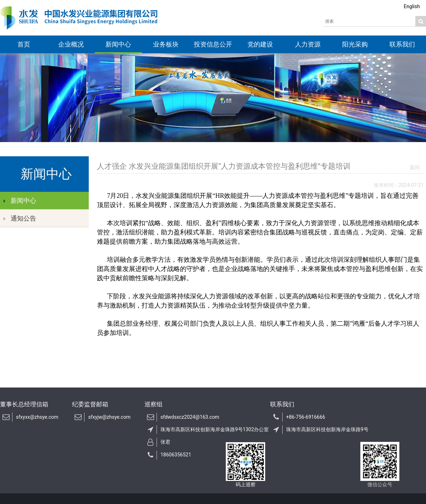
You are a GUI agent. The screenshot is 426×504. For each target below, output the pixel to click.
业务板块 (166, 44)
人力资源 (308, 44)
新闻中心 (118, 44)
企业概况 (71, 44)
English (412, 6)
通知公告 (20, 218)
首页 (24, 44)
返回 (415, 167)
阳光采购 (355, 44)
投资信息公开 (213, 44)
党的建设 (260, 44)
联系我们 (402, 44)
